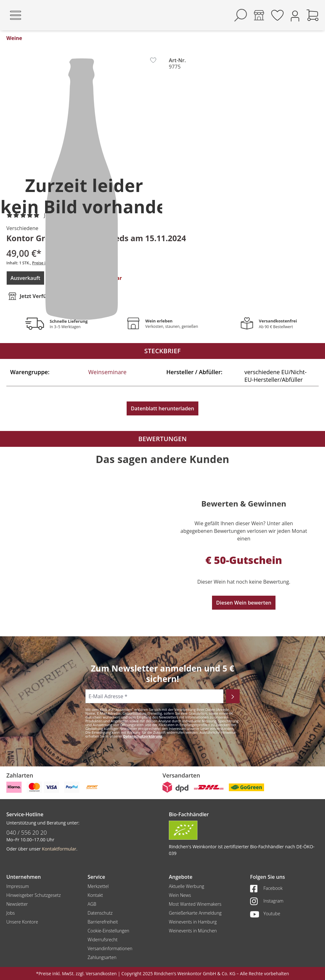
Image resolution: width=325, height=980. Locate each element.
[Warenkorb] (313, 15)
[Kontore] (259, 15)
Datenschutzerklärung (143, 736)
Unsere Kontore (22, 922)
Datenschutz (100, 913)
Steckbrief (163, 351)
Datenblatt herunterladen (162, 408)
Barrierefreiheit (103, 922)
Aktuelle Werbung (186, 886)
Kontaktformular (59, 849)
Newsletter (17, 904)
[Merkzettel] (277, 15)
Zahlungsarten (102, 957)
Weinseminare (107, 372)
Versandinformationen (110, 948)
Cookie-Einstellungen (108, 931)
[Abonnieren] (233, 696)
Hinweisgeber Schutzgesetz (33, 895)
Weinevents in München (193, 931)
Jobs (11, 913)
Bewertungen (163, 439)
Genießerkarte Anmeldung (195, 913)
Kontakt (95, 895)
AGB (92, 904)
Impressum (18, 886)
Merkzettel (98, 886)
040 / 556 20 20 (27, 832)
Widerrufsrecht (103, 940)
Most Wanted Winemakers (195, 904)
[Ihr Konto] (295, 15)
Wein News (180, 895)
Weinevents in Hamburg (193, 922)
